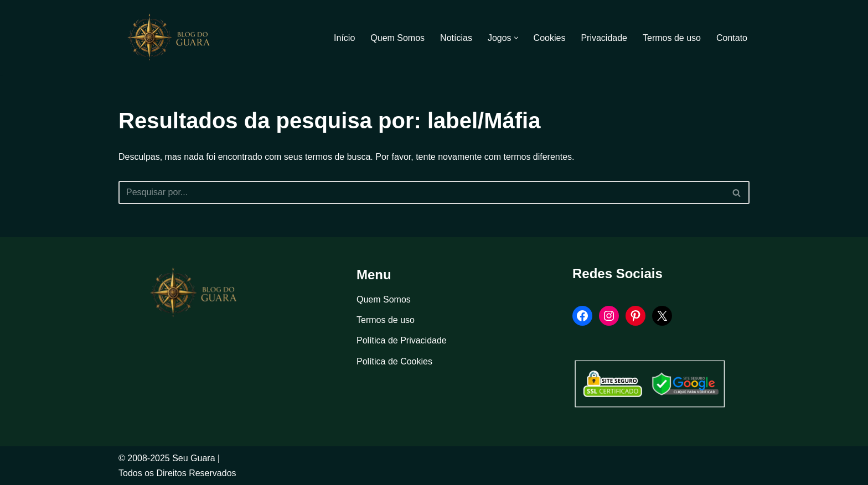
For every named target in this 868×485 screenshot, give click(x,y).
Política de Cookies (394, 361)
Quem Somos (397, 38)
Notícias (456, 38)
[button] (516, 38)
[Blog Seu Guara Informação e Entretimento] (174, 38)
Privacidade (604, 38)
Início (344, 38)
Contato (732, 38)
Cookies (550, 38)
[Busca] (422, 192)
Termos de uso (672, 38)
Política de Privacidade (402, 340)
